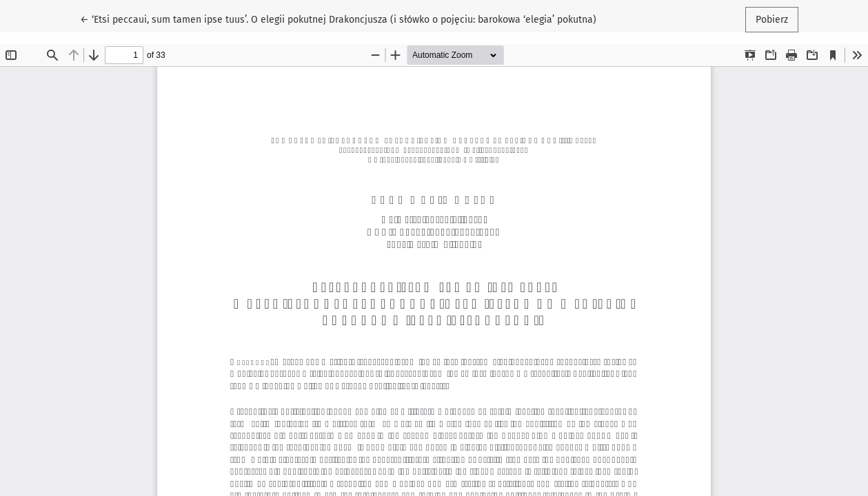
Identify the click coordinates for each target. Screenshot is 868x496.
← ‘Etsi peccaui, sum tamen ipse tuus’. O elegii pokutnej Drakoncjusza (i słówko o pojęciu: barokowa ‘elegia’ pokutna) (338, 19)
